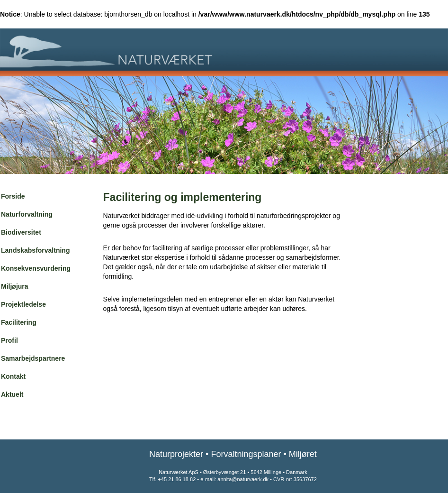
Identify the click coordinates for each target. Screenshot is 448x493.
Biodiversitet (21, 232)
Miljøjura (15, 286)
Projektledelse (23, 304)
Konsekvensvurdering (36, 268)
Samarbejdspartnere (33, 358)
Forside (13, 196)
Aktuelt (12, 394)
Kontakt (13, 376)
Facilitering (19, 322)
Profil (9, 340)
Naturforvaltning (27, 214)
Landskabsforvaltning (35, 250)
